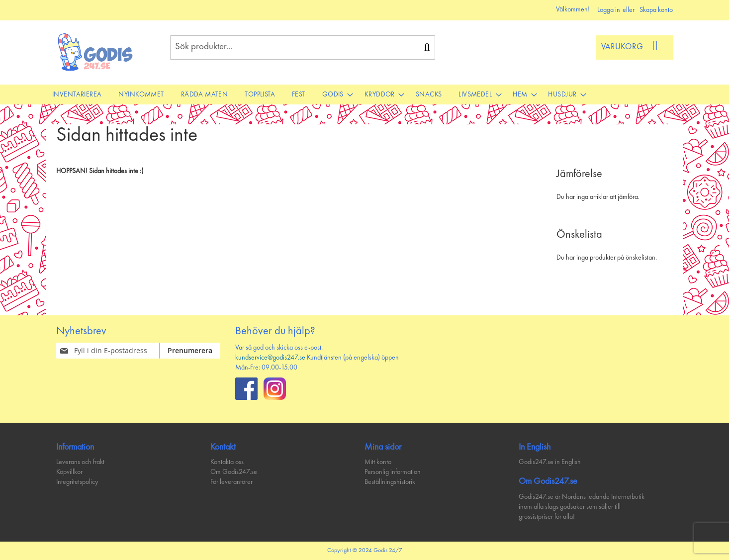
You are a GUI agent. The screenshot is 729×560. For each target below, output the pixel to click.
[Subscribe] (196, 351)
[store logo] (96, 52)
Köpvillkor (69, 472)
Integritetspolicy (77, 482)
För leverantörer (231, 482)
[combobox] (303, 47)
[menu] (364, 94)
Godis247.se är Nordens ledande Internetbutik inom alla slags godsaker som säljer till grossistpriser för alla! (582, 507)
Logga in (609, 10)
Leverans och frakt (80, 462)
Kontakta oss (227, 462)
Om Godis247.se (234, 472)
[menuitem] (77, 94)
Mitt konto (378, 462)
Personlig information (393, 472)
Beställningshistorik (390, 482)
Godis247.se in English (550, 462)
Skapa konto (656, 10)
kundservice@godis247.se (270, 358)
